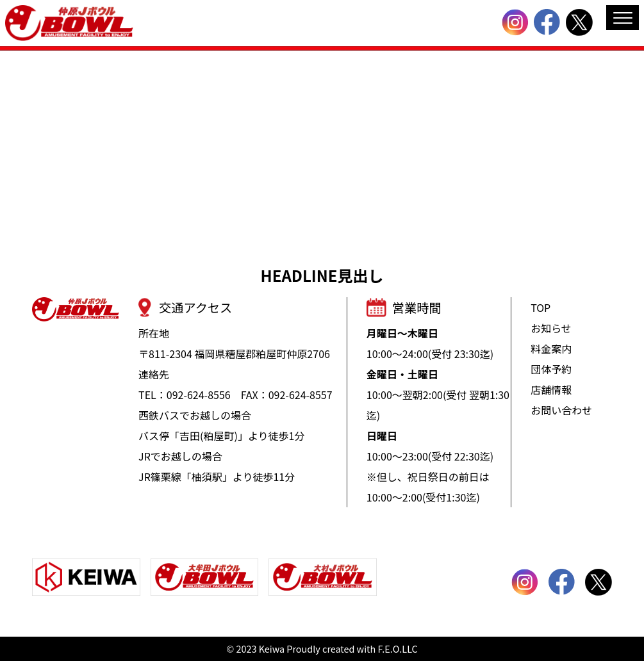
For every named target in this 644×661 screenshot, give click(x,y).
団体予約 (551, 369)
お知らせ (551, 328)
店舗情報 (551, 389)
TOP (541, 307)
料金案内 (551, 348)
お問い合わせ (561, 410)
